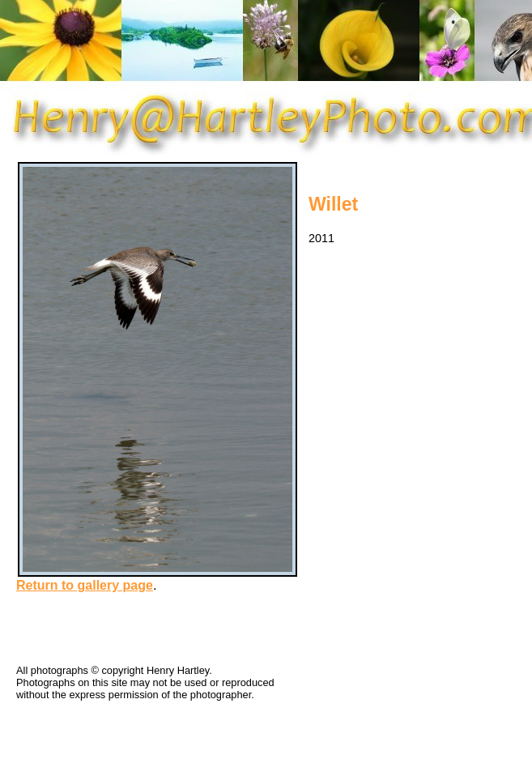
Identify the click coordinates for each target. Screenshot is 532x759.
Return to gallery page (85, 585)
